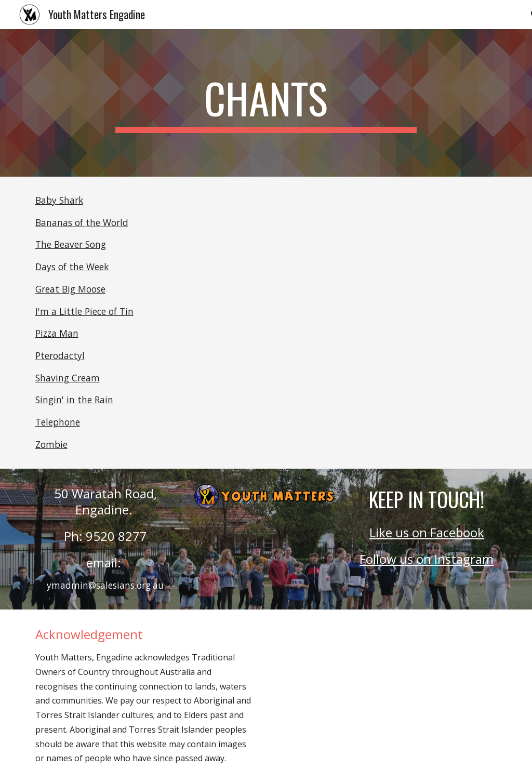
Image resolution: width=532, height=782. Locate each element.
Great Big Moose (70, 289)
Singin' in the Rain (74, 400)
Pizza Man (57, 333)
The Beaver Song (71, 244)
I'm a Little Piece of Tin (84, 311)
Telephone (58, 422)
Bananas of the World (82, 222)
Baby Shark (59, 200)
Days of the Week (72, 267)
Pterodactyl (60, 355)
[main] (266, 103)
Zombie (51, 444)
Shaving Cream (68, 378)
